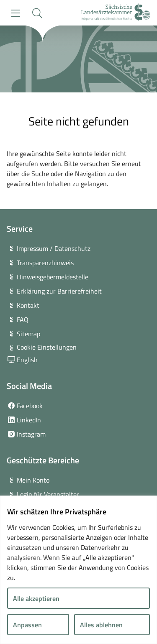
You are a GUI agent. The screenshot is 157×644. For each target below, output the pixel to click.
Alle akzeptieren (36, 598)
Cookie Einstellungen (47, 347)
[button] (37, 13)
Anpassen (27, 625)
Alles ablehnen (101, 625)
